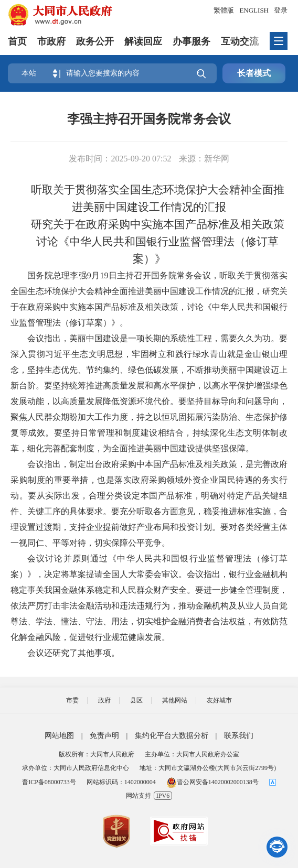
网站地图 (59, 736)
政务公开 (95, 41)
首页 (17, 41)
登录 (281, 10)
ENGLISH (254, 10)
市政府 (51, 41)
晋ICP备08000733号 (49, 782)
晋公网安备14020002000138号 (212, 782)
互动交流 (240, 41)
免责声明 (104, 736)
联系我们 (239, 736)
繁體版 (224, 10)
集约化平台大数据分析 (172, 736)
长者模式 (254, 73)
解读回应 (143, 41)
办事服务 (191, 41)
